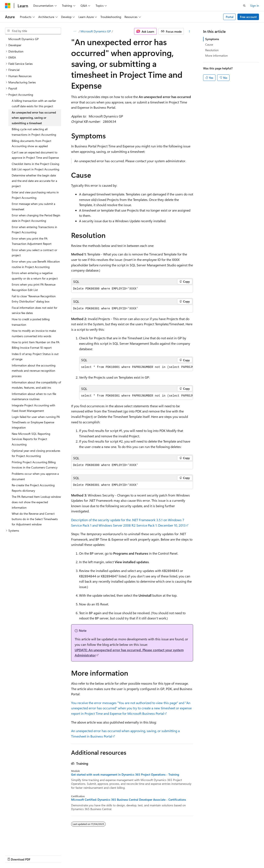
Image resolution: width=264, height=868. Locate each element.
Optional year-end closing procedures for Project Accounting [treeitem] (36, 453)
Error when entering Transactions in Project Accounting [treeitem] (34, 230)
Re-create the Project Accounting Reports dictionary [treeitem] (33, 488)
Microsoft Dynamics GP (96, 31)
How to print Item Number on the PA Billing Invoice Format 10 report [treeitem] (36, 345)
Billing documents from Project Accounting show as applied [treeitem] (31, 144)
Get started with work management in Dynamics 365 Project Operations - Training (125, 775)
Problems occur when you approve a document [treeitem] (35, 476)
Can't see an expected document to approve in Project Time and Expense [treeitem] (35, 155)
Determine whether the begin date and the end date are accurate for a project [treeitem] (34, 181)
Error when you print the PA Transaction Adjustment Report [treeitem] (32, 241)
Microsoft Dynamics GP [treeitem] (24, 39)
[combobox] (33, 31)
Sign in (255, 6)
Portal (230, 17)
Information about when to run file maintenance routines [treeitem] (34, 396)
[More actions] (189, 31)
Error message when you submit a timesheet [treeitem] (33, 206)
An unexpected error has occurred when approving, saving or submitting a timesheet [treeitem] (34, 118)
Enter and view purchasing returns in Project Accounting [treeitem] (35, 195)
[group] (136, 367)
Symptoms (212, 39)
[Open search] (244, 6)
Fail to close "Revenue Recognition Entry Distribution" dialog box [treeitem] (34, 299)
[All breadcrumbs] (75, 31)
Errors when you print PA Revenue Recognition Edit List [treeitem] (34, 287)
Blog (57, 855)
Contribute (75, 855)
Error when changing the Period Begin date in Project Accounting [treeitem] (36, 218)
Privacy (91, 855)
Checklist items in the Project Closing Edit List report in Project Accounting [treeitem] (35, 167)
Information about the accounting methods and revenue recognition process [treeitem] (34, 371)
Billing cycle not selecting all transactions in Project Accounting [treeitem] (34, 132)
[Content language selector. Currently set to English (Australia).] (21, 845)
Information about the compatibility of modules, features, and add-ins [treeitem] (36, 385)
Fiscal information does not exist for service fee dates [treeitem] (35, 310)
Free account (248, 17)
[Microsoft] (8, 6)
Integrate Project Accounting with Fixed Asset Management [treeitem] (33, 408)
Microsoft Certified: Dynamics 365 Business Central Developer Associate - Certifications (129, 800)
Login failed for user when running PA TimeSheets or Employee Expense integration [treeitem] (36, 422)
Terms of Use (112, 855)
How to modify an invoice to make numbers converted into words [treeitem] (34, 333)
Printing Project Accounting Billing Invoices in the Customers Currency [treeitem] (35, 465)
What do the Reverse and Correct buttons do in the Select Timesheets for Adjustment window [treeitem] (35, 519)
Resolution (212, 50)
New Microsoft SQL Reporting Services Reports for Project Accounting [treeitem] (31, 439)
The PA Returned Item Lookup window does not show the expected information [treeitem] (36, 502)
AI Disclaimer (13, 855)
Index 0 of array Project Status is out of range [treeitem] (35, 357)
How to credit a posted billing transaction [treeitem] (31, 322)
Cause (209, 44)
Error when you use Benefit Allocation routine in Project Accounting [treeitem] (36, 264)
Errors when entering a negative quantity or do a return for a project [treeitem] (35, 276)
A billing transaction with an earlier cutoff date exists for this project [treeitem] (34, 103)
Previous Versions (38, 855)
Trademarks (133, 855)
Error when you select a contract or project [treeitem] (34, 253)
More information (217, 56)
